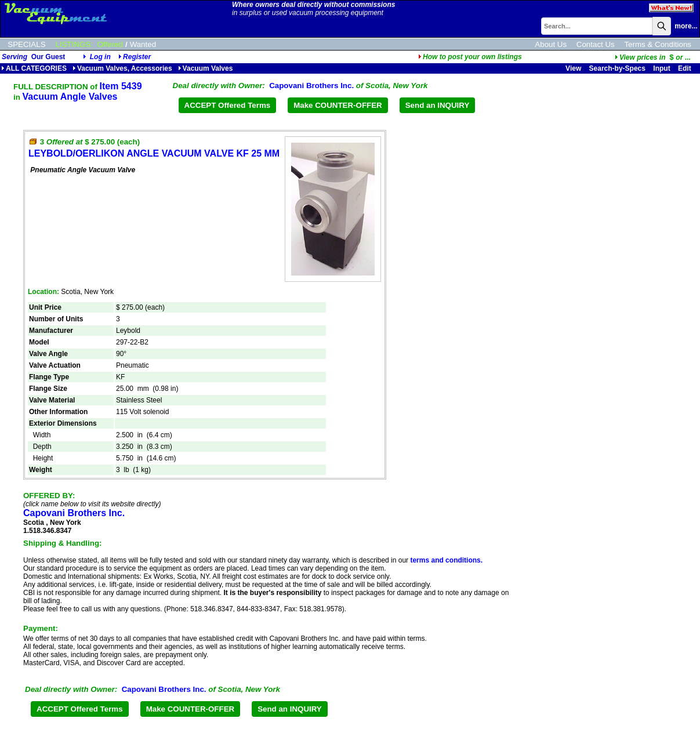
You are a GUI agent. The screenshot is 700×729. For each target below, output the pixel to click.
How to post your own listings (470, 57)
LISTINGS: (74, 44)
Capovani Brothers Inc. (311, 86)
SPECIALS (26, 44)
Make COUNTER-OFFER (338, 105)
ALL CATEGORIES (34, 68)
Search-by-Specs (617, 68)
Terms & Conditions (658, 44)
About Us (551, 44)
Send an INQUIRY (438, 105)
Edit (686, 68)
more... (686, 26)
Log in (100, 57)
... (653, 57)
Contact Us (596, 44)
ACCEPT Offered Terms (228, 105)
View (573, 68)
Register (137, 57)
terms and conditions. (446, 560)
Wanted (143, 44)
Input (661, 68)
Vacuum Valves (206, 68)
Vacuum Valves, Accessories (122, 68)
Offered (110, 44)
